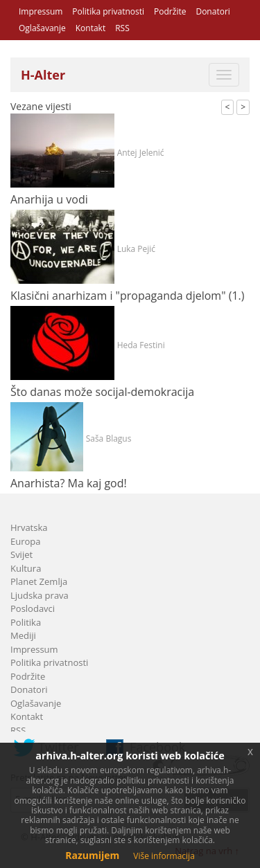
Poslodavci (33, 608)
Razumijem (92, 855)
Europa (26, 541)
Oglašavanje (42, 28)
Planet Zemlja (39, 581)
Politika (26, 622)
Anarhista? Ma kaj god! (69, 483)
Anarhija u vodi (49, 199)
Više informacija (164, 856)
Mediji (23, 635)
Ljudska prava (40, 595)
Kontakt (90, 28)
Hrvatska (29, 527)
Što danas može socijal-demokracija (102, 392)
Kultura (26, 568)
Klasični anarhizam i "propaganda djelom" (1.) (127, 296)
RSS (122, 28)
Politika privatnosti (108, 11)
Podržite (170, 11)
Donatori (213, 11)
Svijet (21, 554)
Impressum (41, 11)
